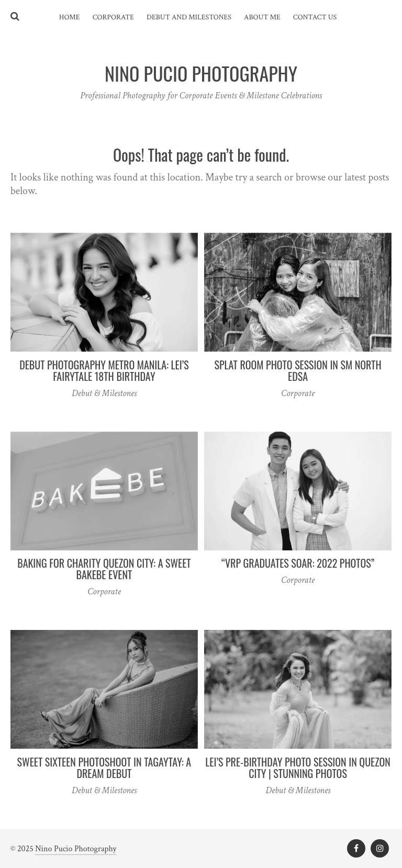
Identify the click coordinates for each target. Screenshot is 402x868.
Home (70, 17)
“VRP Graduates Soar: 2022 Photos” (298, 563)
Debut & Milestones (104, 393)
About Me (262, 17)
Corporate (113, 17)
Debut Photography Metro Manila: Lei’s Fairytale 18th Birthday (104, 370)
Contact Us (315, 17)
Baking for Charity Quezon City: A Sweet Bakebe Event (104, 569)
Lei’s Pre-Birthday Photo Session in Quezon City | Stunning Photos (298, 768)
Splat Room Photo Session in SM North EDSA (298, 370)
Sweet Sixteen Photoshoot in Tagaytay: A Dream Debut (104, 768)
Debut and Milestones (189, 17)
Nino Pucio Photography (76, 849)
